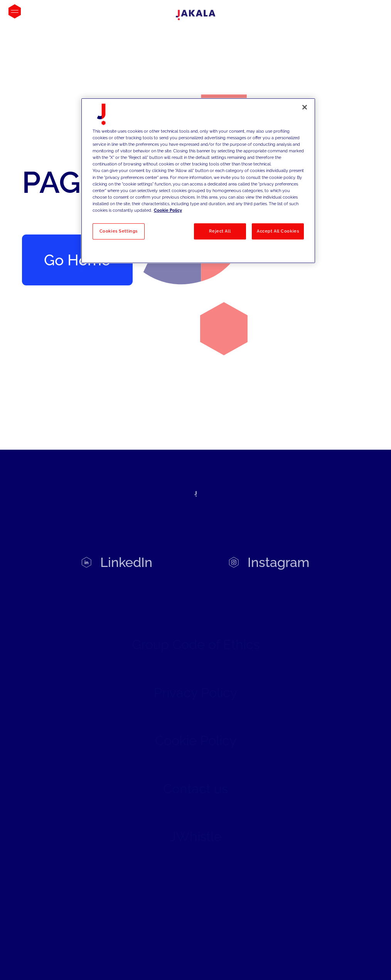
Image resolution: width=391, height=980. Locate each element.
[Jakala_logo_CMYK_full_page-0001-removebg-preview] (195, 15)
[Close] (305, 107)
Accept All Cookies (278, 231)
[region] (198, 181)
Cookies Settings (119, 231)
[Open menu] (15, 11)
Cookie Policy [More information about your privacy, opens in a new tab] (168, 210)
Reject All (220, 231)
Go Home (77, 260)
